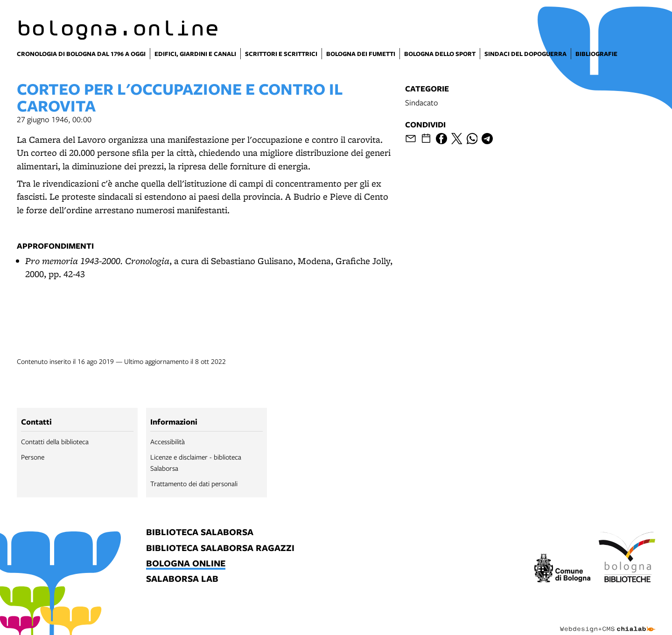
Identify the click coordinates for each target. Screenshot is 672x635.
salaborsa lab (182, 579)
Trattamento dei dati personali (194, 483)
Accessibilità (168, 441)
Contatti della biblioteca (55, 441)
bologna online (186, 564)
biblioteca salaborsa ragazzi (220, 548)
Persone (33, 457)
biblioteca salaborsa (200, 533)
